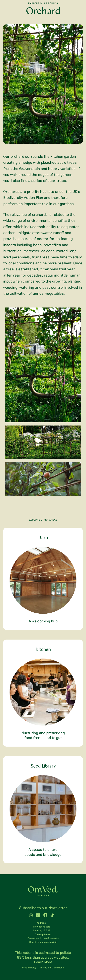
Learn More (43, 962)
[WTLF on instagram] (31, 916)
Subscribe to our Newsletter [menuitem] (43, 908)
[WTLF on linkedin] (38, 916)
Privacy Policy (29, 967)
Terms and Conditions (52, 967)
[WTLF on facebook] (45, 916)
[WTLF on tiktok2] (52, 916)
